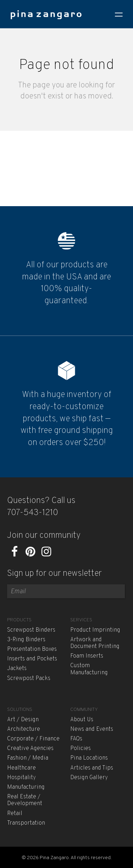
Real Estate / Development (25, 800)
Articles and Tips (92, 768)
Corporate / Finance (33, 739)
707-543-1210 (33, 513)
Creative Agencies (30, 749)
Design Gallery (89, 778)
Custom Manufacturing (89, 669)
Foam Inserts (87, 656)
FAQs (76, 739)
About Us (82, 720)
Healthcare (21, 768)
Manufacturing (26, 787)
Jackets (17, 669)
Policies (81, 749)
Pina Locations (89, 758)
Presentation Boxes (32, 649)
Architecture (24, 729)
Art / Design (23, 720)
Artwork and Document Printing (95, 643)
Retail (15, 814)
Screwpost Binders (31, 630)
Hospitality (21, 778)
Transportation (26, 823)
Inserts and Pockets (32, 659)
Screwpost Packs (29, 679)
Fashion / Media (28, 758)
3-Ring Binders (26, 640)
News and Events (92, 729)
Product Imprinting (95, 630)
